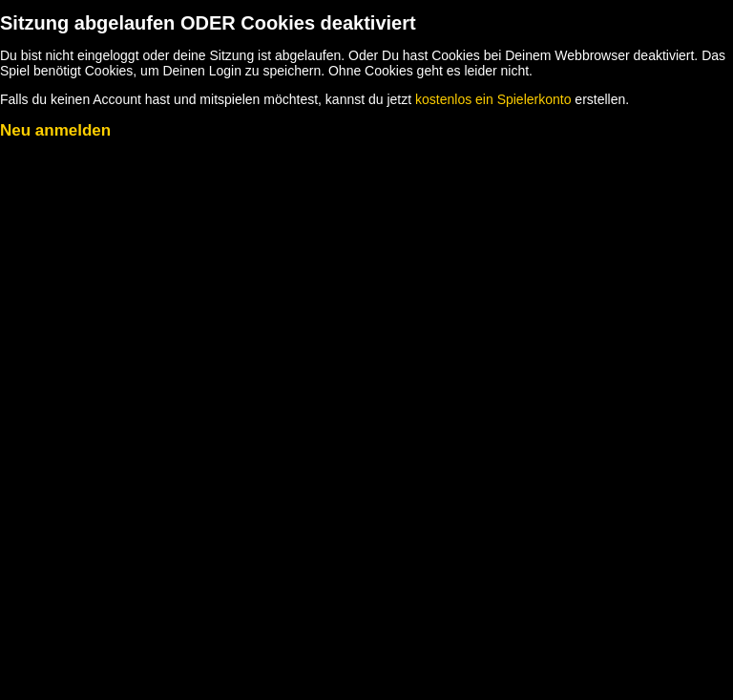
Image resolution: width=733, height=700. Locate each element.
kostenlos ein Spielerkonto (493, 99)
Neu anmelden (55, 130)
